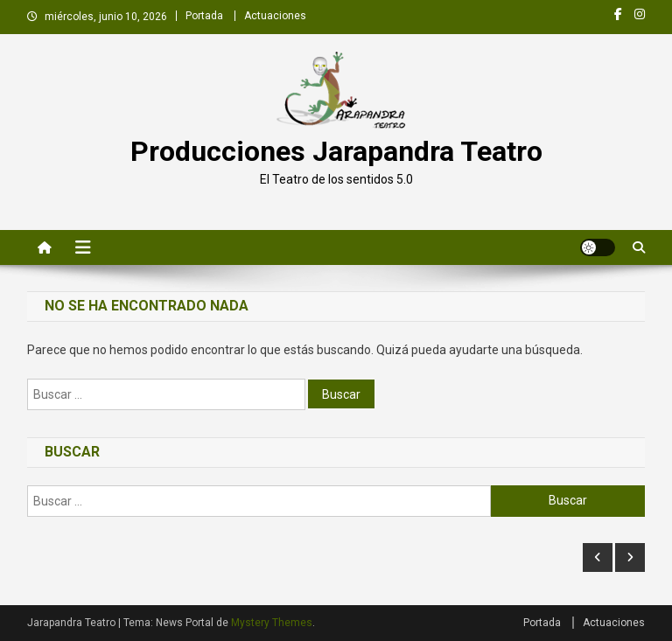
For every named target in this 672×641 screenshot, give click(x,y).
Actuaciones (275, 16)
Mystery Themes (272, 623)
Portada (204, 16)
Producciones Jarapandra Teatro (336, 151)
